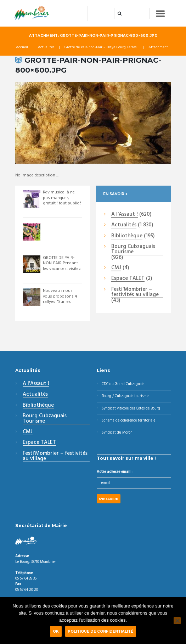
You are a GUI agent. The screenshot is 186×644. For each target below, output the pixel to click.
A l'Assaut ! (125, 215)
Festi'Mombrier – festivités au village (135, 292)
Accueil (22, 48)
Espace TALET (128, 279)
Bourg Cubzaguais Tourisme (133, 250)
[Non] (177, 621)
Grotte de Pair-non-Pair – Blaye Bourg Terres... (102, 48)
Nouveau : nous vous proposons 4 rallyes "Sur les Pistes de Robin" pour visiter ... (60, 302)
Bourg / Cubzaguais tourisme (125, 397)
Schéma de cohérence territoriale (128, 421)
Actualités (46, 48)
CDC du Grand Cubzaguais (123, 384)
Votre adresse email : (115, 472)
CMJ (116, 268)
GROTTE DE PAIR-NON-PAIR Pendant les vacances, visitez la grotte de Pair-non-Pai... (62, 269)
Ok (56, 631)
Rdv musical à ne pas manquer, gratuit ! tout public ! (62, 198)
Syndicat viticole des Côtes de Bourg (131, 409)
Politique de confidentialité (100, 631)
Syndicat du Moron (117, 433)
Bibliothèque (127, 236)
